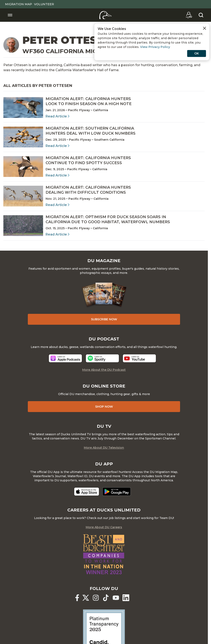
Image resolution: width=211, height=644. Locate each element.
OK (197, 53)
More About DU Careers (104, 527)
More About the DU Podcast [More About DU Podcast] (104, 370)
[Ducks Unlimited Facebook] (77, 598)
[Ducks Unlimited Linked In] (126, 598)
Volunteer (44, 4)
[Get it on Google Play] (117, 492)
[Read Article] (104, 108)
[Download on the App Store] (87, 492)
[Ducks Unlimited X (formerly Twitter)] (86, 598)
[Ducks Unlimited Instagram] (96, 598)
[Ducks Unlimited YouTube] (116, 598)
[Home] (105, 15)
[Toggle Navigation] (10, 15)
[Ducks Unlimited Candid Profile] (104, 630)
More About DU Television (104, 448)
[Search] (201, 15)
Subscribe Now (104, 319)
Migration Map (19, 4)
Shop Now (104, 407)
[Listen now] (65, 358)
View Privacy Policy (155, 47)
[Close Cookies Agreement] (205, 28)
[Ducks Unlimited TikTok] (106, 598)
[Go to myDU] (189, 15)
